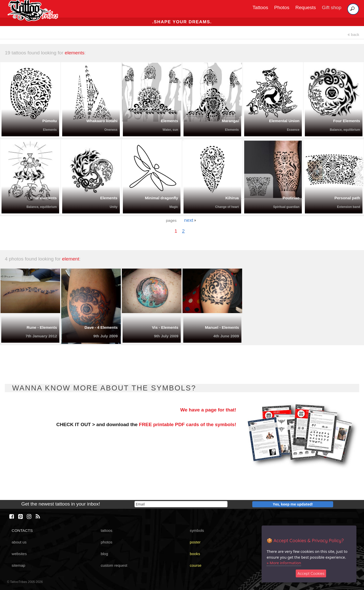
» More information (284, 563)
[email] (181, 504)
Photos (282, 7)
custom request (114, 565)
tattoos (106, 530)
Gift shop (332, 7)
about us (19, 542)
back (353, 35)
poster (195, 542)
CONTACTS (22, 530)
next (190, 220)
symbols (197, 530)
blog (104, 554)
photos (106, 542)
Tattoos (260, 7)
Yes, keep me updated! (293, 504)
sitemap (18, 565)
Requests (306, 7)
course (196, 565)
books (195, 554)
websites (19, 554)
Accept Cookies (311, 573)
